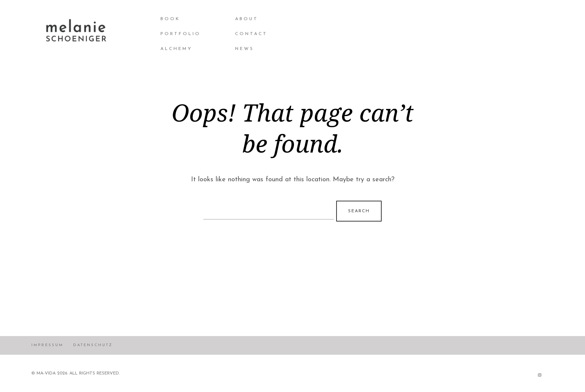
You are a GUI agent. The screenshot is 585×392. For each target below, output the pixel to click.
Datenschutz (93, 345)
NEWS (245, 49)
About (247, 19)
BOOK (170, 19)
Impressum (47, 345)
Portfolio (181, 34)
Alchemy (176, 49)
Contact (251, 34)
